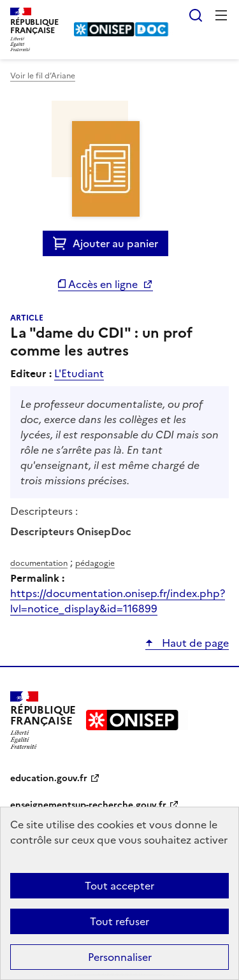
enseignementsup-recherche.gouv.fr (88, 805)
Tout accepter (119, 886)
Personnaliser (120, 957)
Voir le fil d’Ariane (43, 76)
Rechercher (196, 15)
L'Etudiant (79, 373)
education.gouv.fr (49, 778)
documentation (39, 563)
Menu (221, 15)
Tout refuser (119, 921)
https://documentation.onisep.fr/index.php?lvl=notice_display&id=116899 (118, 601)
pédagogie (95, 563)
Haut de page (194, 643)
